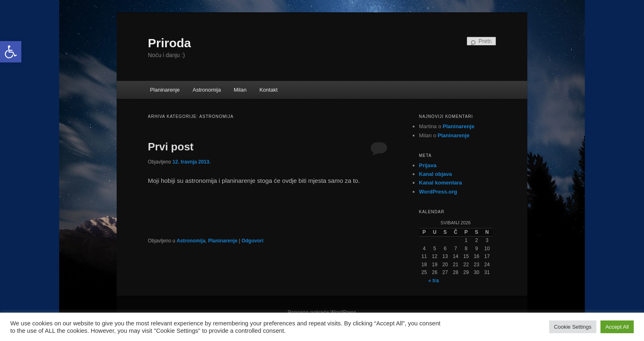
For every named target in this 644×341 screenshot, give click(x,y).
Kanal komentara (440, 183)
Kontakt (269, 90)
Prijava (428, 165)
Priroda (169, 43)
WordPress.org (438, 192)
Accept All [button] (617, 327)
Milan (240, 90)
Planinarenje (165, 90)
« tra (434, 281)
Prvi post (171, 147)
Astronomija (207, 90)
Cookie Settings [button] (573, 327)
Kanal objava (435, 174)
